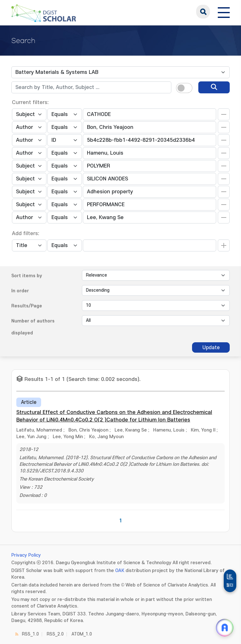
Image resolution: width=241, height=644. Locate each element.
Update (211, 348)
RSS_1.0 (30, 634)
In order (20, 291)
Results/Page (27, 306)
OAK (120, 571)
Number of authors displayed (33, 327)
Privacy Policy (26, 555)
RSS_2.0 (55, 634)
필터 (230, 585)
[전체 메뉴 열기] (224, 12)
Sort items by (27, 276)
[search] (214, 87)
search (203, 12)
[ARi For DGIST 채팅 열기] (225, 628)
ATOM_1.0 (82, 634)
